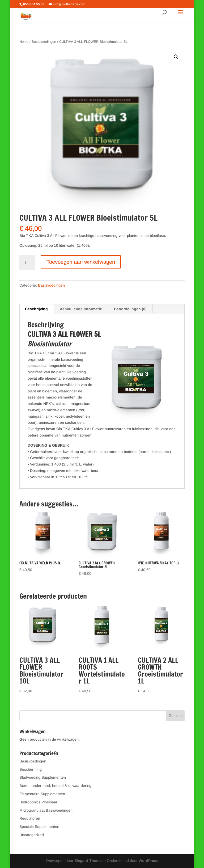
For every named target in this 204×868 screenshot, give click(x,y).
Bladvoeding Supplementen (43, 777)
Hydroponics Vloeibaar (38, 802)
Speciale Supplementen (39, 827)
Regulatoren (30, 818)
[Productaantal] (27, 263)
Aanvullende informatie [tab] (81, 309)
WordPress (148, 861)
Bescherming (31, 769)
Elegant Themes (89, 861)
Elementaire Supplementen (42, 794)
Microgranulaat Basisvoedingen (46, 810)
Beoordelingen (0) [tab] (130, 309)
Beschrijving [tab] (36, 309)
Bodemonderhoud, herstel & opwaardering (55, 786)
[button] (176, 57)
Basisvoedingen (44, 42)
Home (24, 42)
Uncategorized (32, 835)
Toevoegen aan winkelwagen (81, 262)
